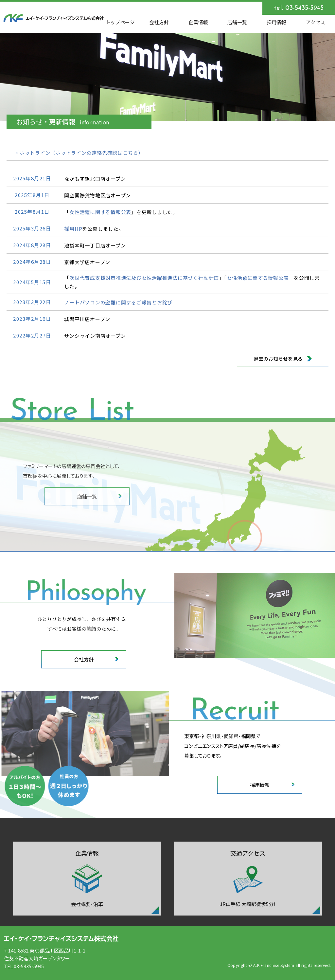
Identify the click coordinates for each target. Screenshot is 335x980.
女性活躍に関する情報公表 (100, 213)
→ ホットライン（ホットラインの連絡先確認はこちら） (78, 154)
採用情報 (276, 22)
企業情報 (198, 22)
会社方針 (159, 22)
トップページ (120, 22)
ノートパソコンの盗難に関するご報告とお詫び (118, 304)
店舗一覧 (237, 22)
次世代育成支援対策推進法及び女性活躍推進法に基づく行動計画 (144, 279)
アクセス (316, 22)
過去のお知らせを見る (283, 360)
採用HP (73, 230)
